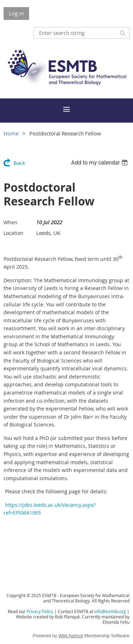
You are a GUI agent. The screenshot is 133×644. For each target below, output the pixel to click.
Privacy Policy (40, 611)
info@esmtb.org (110, 611)
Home (11, 133)
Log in (16, 13)
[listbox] (100, 163)
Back (19, 163)
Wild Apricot (71, 636)
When (10, 222)
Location (13, 233)
